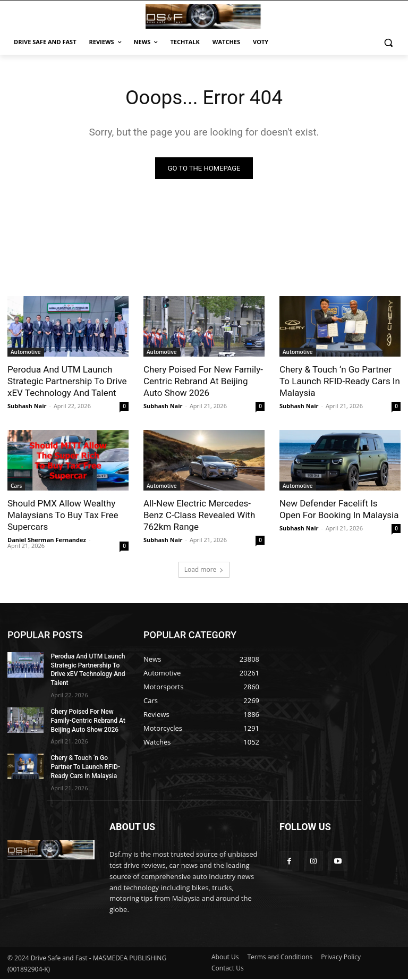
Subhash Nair (27, 407)
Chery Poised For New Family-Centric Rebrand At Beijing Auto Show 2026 (203, 382)
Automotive (26, 353)
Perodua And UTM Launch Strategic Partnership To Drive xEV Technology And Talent (67, 382)
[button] (388, 42)
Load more (204, 570)
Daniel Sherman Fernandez (47, 541)
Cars (16, 487)
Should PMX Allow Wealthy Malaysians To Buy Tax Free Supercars (63, 516)
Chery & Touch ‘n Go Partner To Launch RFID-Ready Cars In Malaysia (340, 382)
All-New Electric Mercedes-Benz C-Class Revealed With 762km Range (199, 516)
